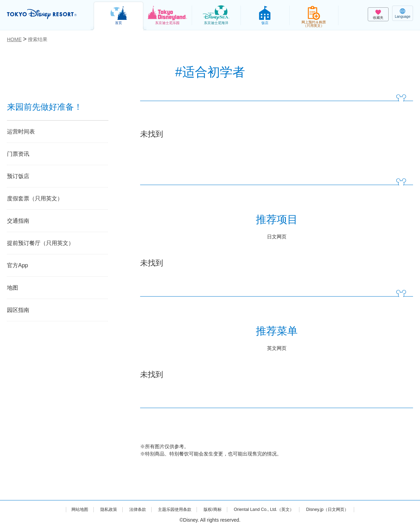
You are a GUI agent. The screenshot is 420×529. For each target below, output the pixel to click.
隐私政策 (97, 509)
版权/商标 (212, 509)
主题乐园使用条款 (170, 509)
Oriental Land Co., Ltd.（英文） (269, 509)
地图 (13, 288)
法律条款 (129, 509)
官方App (17, 265)
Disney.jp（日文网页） (340, 509)
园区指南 (18, 310)
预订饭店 (18, 176)
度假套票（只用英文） (35, 198)
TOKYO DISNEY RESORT (45, 14)
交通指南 (18, 221)
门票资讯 (18, 154)
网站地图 (65, 509)
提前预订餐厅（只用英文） (40, 243)
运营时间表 (21, 132)
